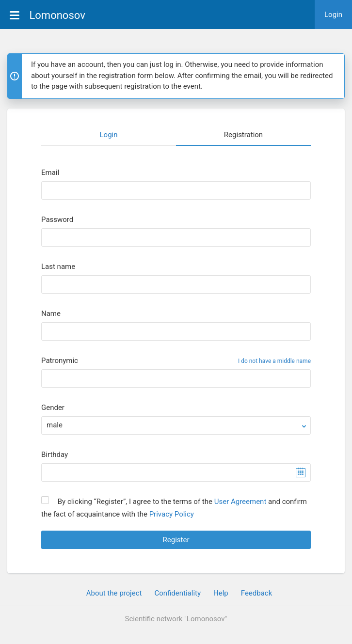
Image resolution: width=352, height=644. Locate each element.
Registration (243, 135)
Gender (53, 408)
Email (50, 173)
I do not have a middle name (274, 361)
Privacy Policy (172, 514)
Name (51, 314)
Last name (58, 267)
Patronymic (60, 361)
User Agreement (240, 502)
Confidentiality (177, 593)
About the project (114, 593)
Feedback (257, 593)
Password (57, 220)
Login (333, 15)
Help (221, 593)
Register (176, 540)
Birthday (55, 455)
